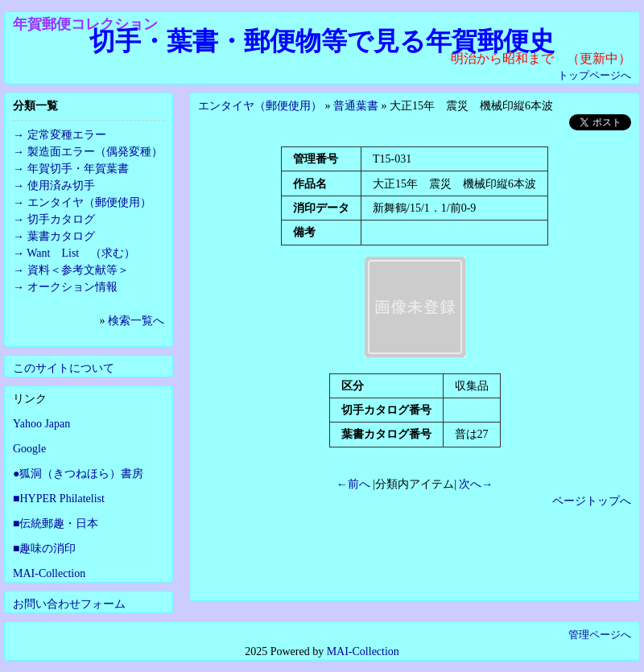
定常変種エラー (67, 135)
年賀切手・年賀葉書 (78, 169)
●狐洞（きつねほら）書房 (78, 474)
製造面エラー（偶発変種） (95, 152)
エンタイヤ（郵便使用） (260, 106)
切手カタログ (61, 219)
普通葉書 (356, 106)
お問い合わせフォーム (69, 604)
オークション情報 (72, 287)
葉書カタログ (61, 236)
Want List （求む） (81, 253)
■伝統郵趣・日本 (56, 524)
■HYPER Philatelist (59, 499)
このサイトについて (64, 368)
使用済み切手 (61, 186)
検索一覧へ (136, 321)
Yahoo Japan (41, 424)
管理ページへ (600, 635)
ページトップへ (592, 501)
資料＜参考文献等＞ (78, 270)
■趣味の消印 (44, 548)
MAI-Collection (49, 573)
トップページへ (594, 75)
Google (29, 449)
